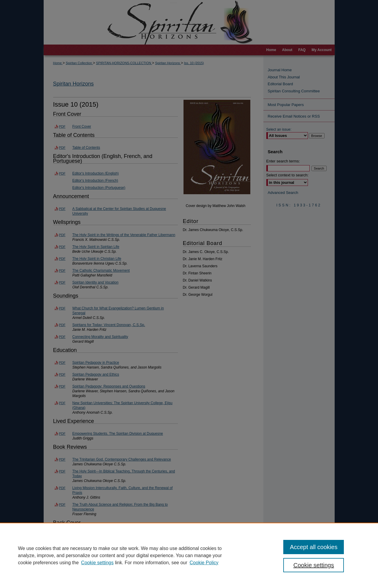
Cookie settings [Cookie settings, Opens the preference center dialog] (314, 565)
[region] (189, 555)
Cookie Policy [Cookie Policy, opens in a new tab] (204, 563)
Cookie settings (97, 563)
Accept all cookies (314, 547)
